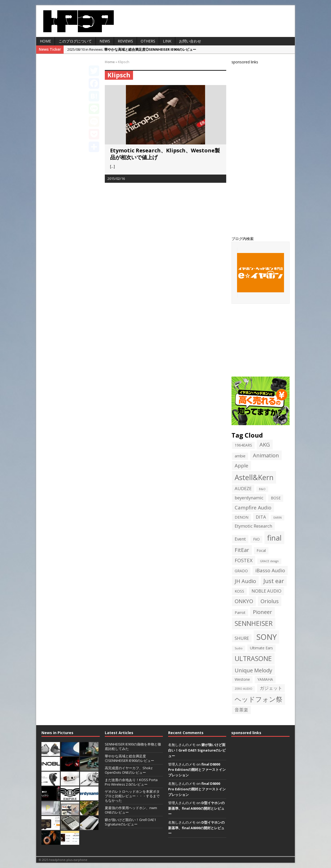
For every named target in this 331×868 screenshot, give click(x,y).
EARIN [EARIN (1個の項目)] (278, 518)
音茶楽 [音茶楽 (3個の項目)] (241, 710)
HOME (45, 41)
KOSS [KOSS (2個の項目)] (239, 591)
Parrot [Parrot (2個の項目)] (240, 613)
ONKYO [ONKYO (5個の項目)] (244, 601)
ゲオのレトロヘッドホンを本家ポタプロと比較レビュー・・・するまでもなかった (132, 796)
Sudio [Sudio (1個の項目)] (239, 648)
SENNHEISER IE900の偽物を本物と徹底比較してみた (133, 746)
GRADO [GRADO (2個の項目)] (241, 571)
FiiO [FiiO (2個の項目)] (256, 539)
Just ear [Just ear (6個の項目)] (274, 581)
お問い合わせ (190, 41)
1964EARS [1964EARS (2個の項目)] (243, 445)
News (105, 41)
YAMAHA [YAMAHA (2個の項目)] (265, 679)
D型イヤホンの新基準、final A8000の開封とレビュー (196, 808)
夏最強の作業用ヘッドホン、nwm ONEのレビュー (131, 810)
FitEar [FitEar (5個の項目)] (242, 550)
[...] (112, 166)
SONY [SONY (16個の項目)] (266, 637)
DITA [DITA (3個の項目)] (261, 517)
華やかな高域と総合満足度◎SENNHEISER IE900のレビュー (129, 758)
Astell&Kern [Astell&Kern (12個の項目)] (254, 477)
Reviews (125, 41)
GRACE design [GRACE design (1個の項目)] (269, 561)
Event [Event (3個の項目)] (240, 539)
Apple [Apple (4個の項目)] (242, 465)
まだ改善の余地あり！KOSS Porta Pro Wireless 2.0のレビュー (131, 782)
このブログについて (75, 41)
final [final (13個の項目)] (274, 538)
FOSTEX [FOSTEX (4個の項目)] (244, 560)
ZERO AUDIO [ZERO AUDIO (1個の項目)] (243, 689)
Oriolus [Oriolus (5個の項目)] (270, 601)
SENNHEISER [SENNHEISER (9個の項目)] (254, 623)
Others (148, 41)
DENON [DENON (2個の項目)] (242, 517)
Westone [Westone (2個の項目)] (242, 679)
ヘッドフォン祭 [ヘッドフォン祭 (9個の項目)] (259, 699)
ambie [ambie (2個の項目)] (240, 456)
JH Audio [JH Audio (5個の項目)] (245, 581)
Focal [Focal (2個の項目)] (261, 550)
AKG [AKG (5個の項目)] (265, 444)
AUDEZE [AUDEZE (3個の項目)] (243, 488)
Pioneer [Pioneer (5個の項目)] (263, 612)
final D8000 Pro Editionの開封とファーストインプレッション (197, 770)
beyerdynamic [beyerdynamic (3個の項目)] (249, 498)
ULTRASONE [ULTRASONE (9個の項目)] (253, 658)
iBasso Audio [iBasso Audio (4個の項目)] (270, 570)
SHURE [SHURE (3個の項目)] (242, 638)
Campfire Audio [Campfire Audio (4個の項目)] (253, 507)
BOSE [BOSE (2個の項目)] (276, 498)
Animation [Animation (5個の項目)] (266, 455)
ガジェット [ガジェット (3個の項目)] (271, 688)
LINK (167, 41)
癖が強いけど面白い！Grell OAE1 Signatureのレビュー (130, 822)
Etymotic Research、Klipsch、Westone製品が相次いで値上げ (165, 154)
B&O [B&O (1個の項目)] (262, 489)
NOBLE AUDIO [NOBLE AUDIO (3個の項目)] (266, 591)
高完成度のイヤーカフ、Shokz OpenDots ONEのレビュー (129, 770)
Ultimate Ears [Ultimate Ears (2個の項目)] (261, 648)
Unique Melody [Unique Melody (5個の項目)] (253, 670)
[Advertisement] (271, 149)
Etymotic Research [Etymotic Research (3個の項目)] (253, 526)
